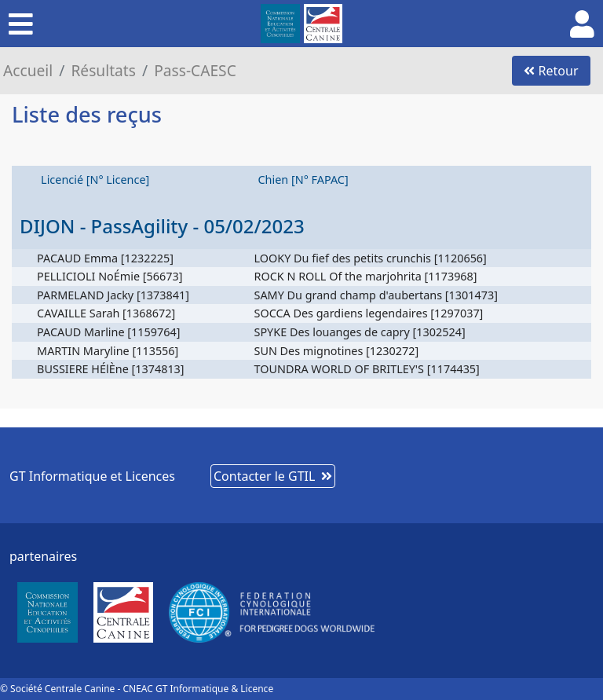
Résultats (103, 70)
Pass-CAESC (195, 70)
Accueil (28, 70)
